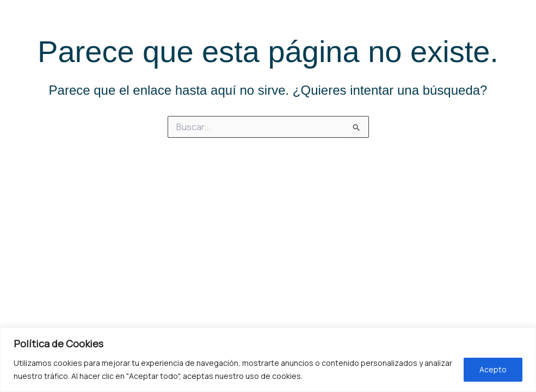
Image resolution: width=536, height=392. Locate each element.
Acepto (493, 369)
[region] (268, 360)
